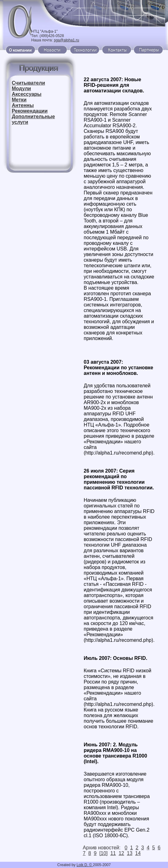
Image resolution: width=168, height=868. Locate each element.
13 (130, 853)
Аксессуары (27, 94)
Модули (21, 89)
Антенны (23, 105)
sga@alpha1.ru (67, 40)
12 (122, 853)
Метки (19, 100)
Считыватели (28, 83)
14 (138, 853)
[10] (103, 853)
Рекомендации (30, 111)
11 (113, 853)
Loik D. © (85, 865)
